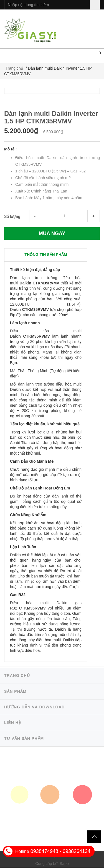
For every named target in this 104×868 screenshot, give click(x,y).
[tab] (46, 255)
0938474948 (44, 851)
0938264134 (77, 851)
